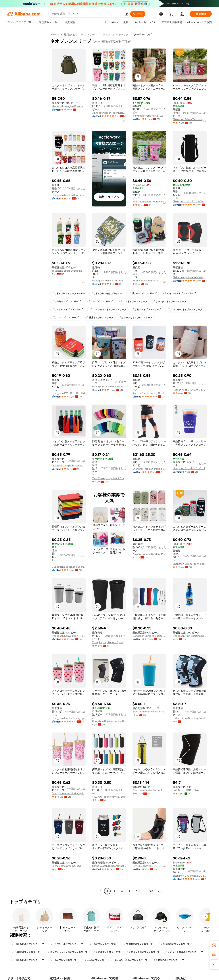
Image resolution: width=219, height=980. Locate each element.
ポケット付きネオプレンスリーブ (185, 952)
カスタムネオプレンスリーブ (170, 301)
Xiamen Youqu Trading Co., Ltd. (149, 393)
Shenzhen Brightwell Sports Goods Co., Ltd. (149, 712)
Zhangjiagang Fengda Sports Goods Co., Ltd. (109, 642)
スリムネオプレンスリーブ (68, 310)
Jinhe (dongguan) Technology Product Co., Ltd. (109, 113)
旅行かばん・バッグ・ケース (81, 34)
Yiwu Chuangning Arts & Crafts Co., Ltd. (109, 478)
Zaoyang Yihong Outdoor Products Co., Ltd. (149, 554)
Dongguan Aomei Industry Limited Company (69, 793)
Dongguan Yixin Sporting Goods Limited (190, 636)
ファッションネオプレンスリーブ (108, 310)
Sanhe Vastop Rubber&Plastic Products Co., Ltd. (109, 866)
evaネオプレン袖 (94, 960)
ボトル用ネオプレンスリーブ (28, 944)
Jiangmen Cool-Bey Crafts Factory (190, 468)
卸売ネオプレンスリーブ (67, 301)
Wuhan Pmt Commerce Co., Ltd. (149, 281)
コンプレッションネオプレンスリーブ (67, 952)
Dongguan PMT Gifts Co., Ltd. (69, 393)
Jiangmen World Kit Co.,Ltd (148, 116)
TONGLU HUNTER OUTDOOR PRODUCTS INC (149, 866)
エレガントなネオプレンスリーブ (129, 960)
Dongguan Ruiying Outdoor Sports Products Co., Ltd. (109, 281)
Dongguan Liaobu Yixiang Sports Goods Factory (69, 718)
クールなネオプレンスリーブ (136, 318)
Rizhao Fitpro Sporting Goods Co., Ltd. (190, 718)
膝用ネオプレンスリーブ (99, 318)
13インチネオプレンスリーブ (143, 952)
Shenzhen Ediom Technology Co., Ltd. (190, 119)
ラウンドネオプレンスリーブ (67, 944)
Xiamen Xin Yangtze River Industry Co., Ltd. (69, 106)
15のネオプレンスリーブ (26, 952)
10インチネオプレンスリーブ (179, 293)
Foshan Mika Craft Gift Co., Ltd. (190, 390)
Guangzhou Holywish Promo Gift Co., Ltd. (109, 386)
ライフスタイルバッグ (116, 34)
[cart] (172, 14)
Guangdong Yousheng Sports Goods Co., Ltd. (69, 567)
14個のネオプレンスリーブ (174, 944)
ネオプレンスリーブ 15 (107, 952)
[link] (214, 945)
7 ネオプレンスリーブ (100, 301)
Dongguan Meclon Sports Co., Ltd (69, 195)
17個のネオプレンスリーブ (169, 960)
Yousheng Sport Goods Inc (67, 271)
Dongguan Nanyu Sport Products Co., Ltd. (69, 636)
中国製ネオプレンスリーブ (138, 944)
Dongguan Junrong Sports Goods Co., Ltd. (149, 636)
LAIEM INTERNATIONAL (187, 790)
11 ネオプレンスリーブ (66, 318)
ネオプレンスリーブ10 (103, 944)
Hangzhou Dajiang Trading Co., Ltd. (109, 721)
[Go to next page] (158, 891)
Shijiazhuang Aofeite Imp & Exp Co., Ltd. (190, 277)
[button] (138, 77)
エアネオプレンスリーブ (133, 301)
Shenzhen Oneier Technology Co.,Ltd (149, 790)
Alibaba (54, 34)
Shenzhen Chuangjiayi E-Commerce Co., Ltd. (190, 876)
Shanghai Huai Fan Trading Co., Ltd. (149, 469)
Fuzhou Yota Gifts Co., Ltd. (67, 866)
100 (151, 891)
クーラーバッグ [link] (143, 34)
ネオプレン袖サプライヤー (107, 293)
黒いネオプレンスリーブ (143, 293)
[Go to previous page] (100, 891)
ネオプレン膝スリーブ (64, 960)
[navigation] (28, 463)
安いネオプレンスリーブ (147, 310)
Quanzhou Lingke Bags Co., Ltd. (69, 465)
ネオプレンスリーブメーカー (69, 293)
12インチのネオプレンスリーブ (185, 310)
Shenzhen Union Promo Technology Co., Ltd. (190, 201)
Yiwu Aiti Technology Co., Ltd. (109, 797)
